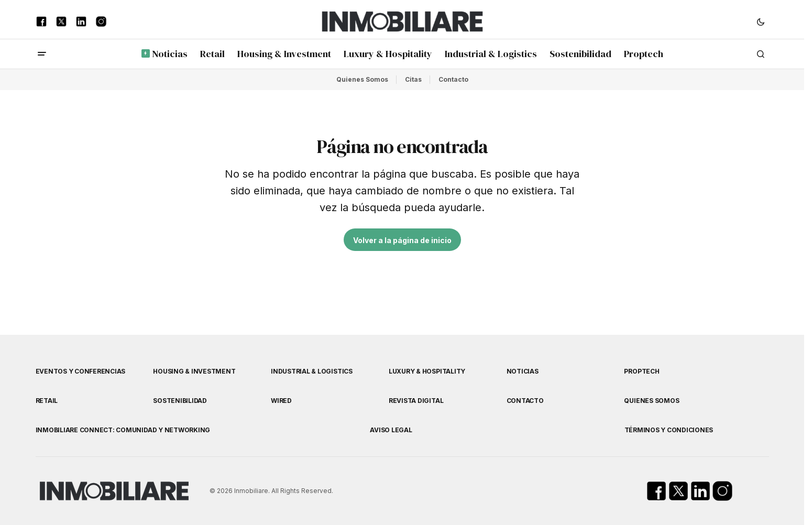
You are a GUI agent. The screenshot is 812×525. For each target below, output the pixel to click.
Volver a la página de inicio (402, 240)
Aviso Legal (391, 430)
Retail (47, 401)
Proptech (641, 371)
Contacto (453, 79)
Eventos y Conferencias (81, 371)
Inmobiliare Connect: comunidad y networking (123, 430)
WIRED (281, 401)
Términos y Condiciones (669, 430)
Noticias (523, 371)
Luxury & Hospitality (427, 371)
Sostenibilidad (180, 401)
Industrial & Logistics (312, 371)
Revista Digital (416, 401)
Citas (413, 79)
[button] (761, 21)
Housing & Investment (194, 371)
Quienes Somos (362, 79)
